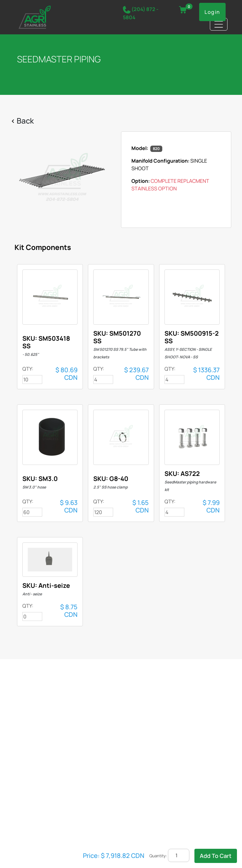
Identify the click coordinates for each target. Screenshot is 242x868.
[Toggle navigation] (219, 24)
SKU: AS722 (190, 481)
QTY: (28, 369)
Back (25, 121)
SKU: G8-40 (111, 482)
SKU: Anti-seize (46, 589)
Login (212, 12)
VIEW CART (186, 8)
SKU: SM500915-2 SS (192, 344)
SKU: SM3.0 (40, 482)
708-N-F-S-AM (50, 297)
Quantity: (158, 856)
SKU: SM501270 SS (120, 344)
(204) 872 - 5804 (141, 13)
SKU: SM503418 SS (46, 346)
